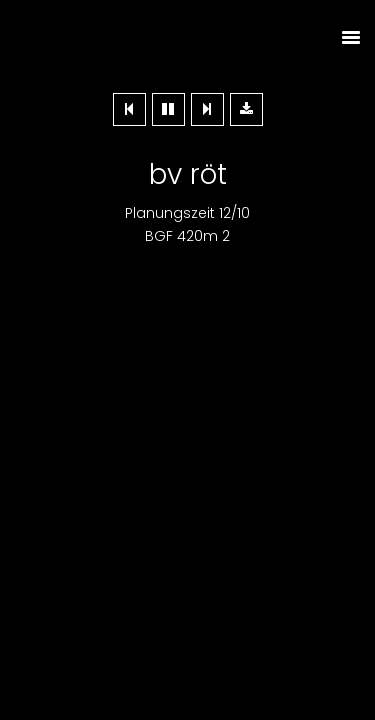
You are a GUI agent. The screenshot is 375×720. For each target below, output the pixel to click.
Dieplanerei (188, 37)
